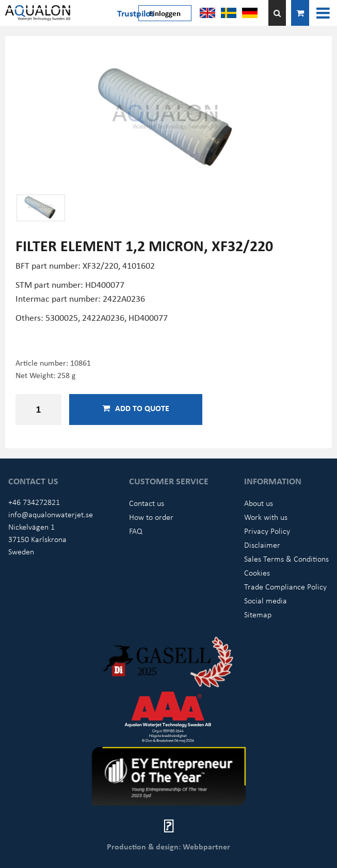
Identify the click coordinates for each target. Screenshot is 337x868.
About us (259, 503)
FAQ (136, 531)
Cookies (257, 572)
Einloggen (165, 13)
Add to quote (136, 408)
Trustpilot (135, 13)
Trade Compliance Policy (285, 586)
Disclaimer (262, 545)
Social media (266, 600)
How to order (151, 517)
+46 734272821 (34, 502)
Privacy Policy (267, 531)
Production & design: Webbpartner (168, 846)
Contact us (147, 503)
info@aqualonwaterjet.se (51, 514)
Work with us (266, 517)
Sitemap (258, 614)
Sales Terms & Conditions (286, 559)
